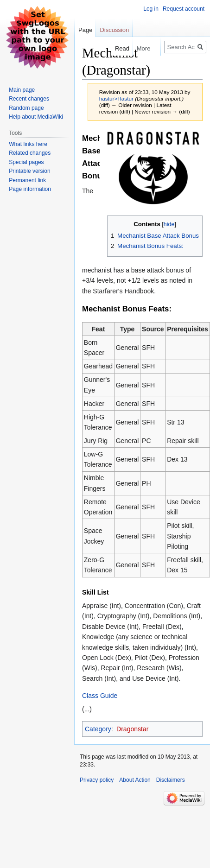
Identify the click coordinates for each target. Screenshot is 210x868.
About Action (135, 780)
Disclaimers (171, 780)
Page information (30, 189)
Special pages (26, 162)
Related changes (30, 153)
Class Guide (100, 696)
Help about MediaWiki (36, 117)
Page (85, 30)
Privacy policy (97, 780)
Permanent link (27, 180)
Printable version (29, 171)
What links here (28, 144)
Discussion (114, 30)
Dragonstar (132, 729)
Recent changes (29, 99)
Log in (151, 9)
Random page (26, 108)
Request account (184, 9)
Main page (22, 90)
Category (98, 729)
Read (118, 48)
